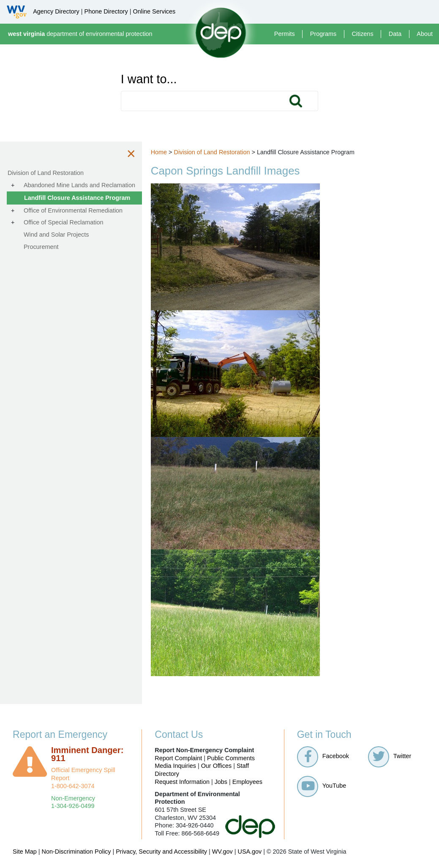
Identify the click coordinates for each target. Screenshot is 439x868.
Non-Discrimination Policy (76, 852)
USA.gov (249, 852)
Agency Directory (56, 11)
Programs (323, 34)
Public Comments (231, 758)
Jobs (221, 782)
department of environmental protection (80, 34)
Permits (285, 34)
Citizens (362, 34)
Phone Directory (106, 11)
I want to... (149, 79)
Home (165, 152)
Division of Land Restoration (218, 152)
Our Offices (217, 766)
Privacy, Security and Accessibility (161, 852)
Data (395, 34)
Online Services (154, 11)
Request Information (182, 782)
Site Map (25, 852)
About (425, 34)
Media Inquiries (175, 766)
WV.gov (222, 852)
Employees (247, 782)
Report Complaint (178, 758)
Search (296, 101)
